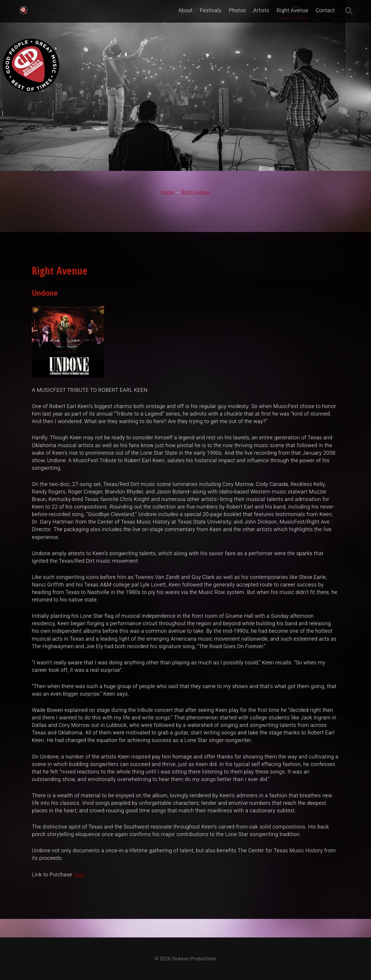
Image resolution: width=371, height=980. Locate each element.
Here (79, 874)
